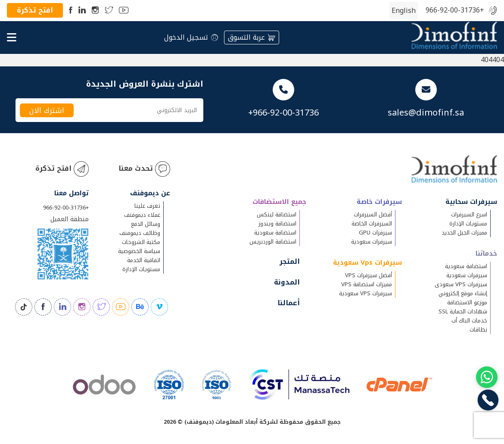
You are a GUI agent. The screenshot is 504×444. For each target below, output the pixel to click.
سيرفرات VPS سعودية (366, 293)
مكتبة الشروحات (141, 242)
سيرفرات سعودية (467, 275)
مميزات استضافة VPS (367, 284)
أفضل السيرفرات (373, 214)
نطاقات (478, 330)
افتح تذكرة (35, 10)
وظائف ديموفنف (140, 233)
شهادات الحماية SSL (463, 311)
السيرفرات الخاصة (372, 224)
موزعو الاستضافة (467, 302)
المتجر (290, 261)
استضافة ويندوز (277, 224)
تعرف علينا (147, 206)
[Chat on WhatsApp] (487, 377)
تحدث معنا (144, 169)
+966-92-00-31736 (455, 11)
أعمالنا (289, 303)
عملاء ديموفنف (142, 215)
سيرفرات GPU (375, 233)
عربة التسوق (252, 37)
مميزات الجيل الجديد (464, 233)
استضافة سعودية (466, 266)
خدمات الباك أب (469, 320)
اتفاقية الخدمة (144, 260)
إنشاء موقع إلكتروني (463, 293)
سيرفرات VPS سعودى (461, 284)
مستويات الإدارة (468, 224)
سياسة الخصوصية (139, 251)
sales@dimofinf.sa (426, 113)
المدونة (287, 282)
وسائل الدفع (146, 224)
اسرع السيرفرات (469, 214)
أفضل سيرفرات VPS (369, 275)
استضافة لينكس (277, 214)
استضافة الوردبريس (273, 242)
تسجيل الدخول (191, 37)
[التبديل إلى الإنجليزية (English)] (404, 11)
